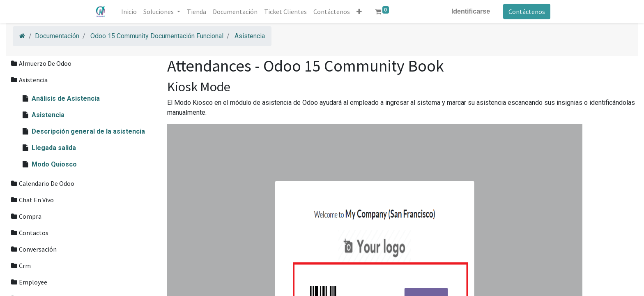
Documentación (57, 36)
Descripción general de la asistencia (88, 131)
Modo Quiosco (54, 164)
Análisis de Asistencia (66, 98)
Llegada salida (54, 148)
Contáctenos (526, 12)
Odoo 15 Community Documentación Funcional (157, 36)
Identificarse (470, 11)
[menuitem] (130, 12)
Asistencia (250, 36)
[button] (360, 12)
